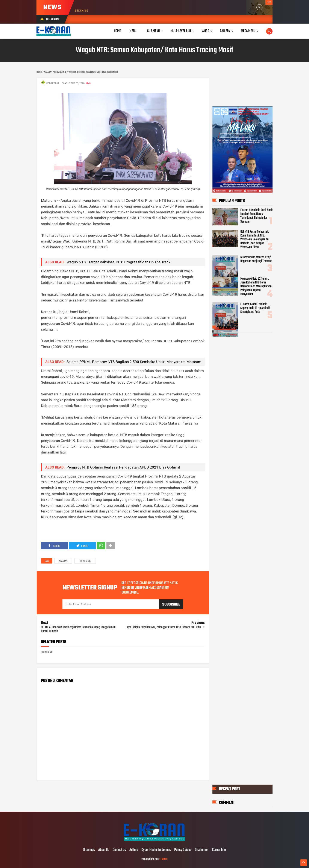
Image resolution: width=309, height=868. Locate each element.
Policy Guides (183, 850)
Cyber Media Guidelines (156, 850)
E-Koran (164, 859)
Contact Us (119, 850)
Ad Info (134, 850)
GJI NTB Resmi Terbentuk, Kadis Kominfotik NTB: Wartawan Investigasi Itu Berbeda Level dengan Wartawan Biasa (255, 240)
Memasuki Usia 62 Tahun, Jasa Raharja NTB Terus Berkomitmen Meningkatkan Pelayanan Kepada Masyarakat (256, 286)
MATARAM (63, 561)
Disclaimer (202, 850)
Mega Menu (248, 31)
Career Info (219, 850)
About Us (104, 850)
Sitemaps (89, 850)
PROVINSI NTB (85, 561)
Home (117, 31)
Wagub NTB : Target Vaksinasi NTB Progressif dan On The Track (118, 262)
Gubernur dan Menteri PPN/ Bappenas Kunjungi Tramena (256, 259)
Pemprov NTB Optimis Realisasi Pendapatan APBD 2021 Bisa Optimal (123, 467)
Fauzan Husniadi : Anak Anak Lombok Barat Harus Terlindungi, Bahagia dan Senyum (256, 216)
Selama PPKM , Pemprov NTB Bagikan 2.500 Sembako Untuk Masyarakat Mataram (134, 362)
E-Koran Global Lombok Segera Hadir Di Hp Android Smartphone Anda (255, 308)
